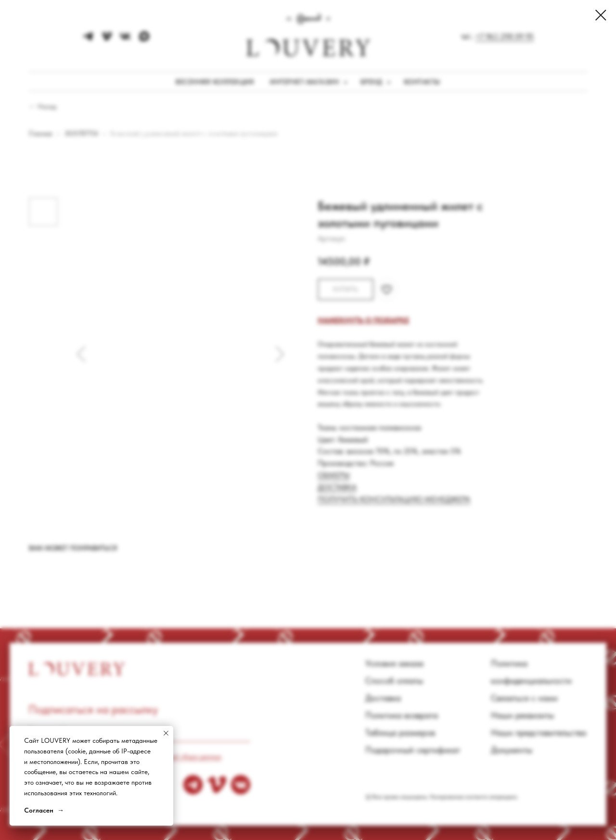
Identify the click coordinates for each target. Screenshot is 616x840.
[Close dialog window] (601, 15)
